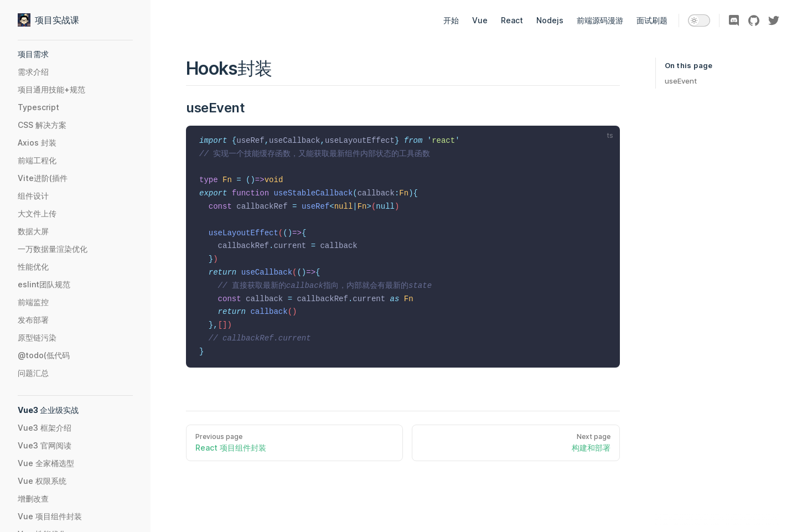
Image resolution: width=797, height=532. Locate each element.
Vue (480, 20)
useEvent (681, 81)
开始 (451, 20)
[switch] (699, 20)
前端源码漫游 (600, 20)
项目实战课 (48, 20)
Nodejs (550, 20)
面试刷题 (652, 20)
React (512, 20)
